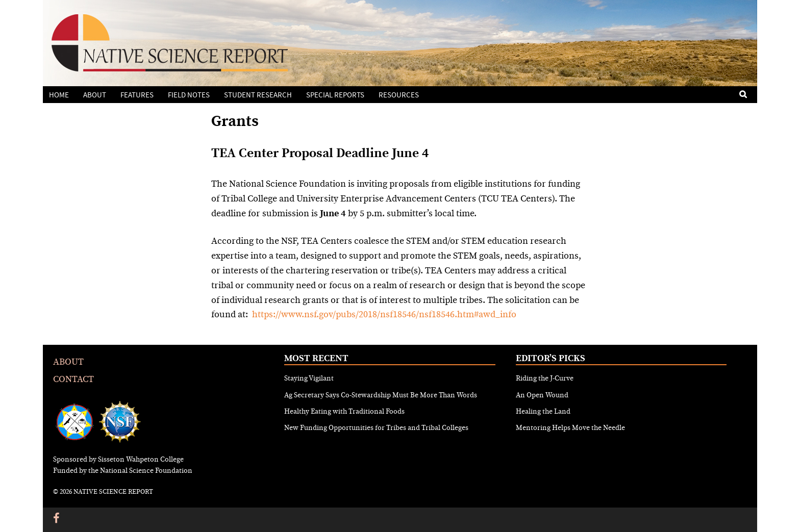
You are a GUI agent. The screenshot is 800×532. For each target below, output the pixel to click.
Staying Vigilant (309, 378)
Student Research (258, 95)
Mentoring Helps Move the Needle (570, 428)
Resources (399, 95)
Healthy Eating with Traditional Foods (344, 412)
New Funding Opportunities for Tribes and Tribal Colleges (376, 428)
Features (137, 95)
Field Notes (189, 95)
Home (59, 95)
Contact (73, 379)
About (95, 95)
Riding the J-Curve (545, 378)
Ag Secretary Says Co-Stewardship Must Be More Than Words (381, 395)
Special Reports (335, 95)
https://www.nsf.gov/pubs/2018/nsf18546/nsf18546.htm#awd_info (384, 314)
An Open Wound (542, 395)
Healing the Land (543, 412)
